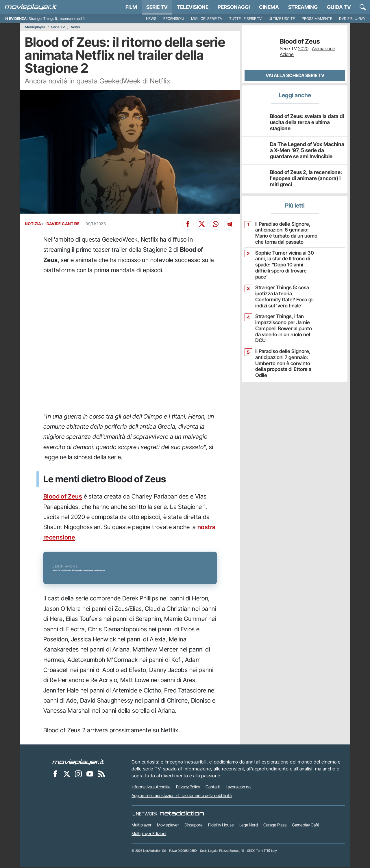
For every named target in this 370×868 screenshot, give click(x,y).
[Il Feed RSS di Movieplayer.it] (101, 774)
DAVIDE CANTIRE (63, 224)
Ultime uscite (282, 19)
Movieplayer (35, 27)
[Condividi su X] (202, 224)
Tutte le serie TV (245, 19)
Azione (287, 54)
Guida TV (339, 7)
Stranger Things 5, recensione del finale (60, 19)
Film (131, 7)
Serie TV (157, 7)
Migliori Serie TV (207, 19)
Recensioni (174, 19)
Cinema (269, 7)
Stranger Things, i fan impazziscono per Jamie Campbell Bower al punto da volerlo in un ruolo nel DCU (284, 316)
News (151, 19)
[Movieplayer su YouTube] (90, 774)
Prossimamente (317, 19)
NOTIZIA (33, 224)
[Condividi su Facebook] (188, 224)
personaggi (234, 7)
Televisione (193, 7)
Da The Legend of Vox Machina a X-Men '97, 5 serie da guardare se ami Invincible (307, 150)
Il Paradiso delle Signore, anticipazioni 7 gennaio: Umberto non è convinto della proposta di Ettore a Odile (285, 344)
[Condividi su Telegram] (230, 224)
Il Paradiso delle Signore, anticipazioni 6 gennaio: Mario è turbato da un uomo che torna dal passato (286, 232)
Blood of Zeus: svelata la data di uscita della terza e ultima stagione (306, 122)
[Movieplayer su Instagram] (78, 774)
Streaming (303, 7)
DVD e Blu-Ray (352, 19)
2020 (303, 48)
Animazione (324, 48)
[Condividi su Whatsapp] (216, 224)
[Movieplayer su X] (67, 774)
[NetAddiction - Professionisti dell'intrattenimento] (182, 815)
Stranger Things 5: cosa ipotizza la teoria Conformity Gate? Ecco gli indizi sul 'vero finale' (285, 288)
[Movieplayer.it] (31, 7)
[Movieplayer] (78, 763)
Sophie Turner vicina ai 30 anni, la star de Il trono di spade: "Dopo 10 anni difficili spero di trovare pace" (284, 260)
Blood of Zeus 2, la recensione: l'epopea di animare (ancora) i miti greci (305, 178)
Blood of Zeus (63, 496)
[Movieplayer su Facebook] (55, 774)
